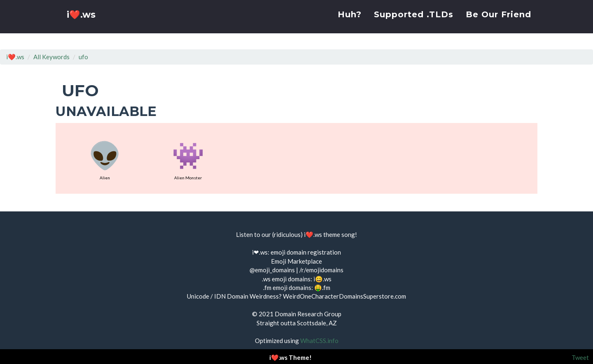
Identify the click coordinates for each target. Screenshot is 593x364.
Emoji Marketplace (296, 261)
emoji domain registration (306, 252)
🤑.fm (322, 287)
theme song (339, 234)
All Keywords (51, 57)
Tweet (580, 357)
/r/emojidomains (321, 270)
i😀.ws (322, 279)
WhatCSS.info (319, 341)
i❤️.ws (82, 24)
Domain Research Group (308, 314)
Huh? (350, 23)
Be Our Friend (498, 23)
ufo (83, 57)
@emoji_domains (272, 270)
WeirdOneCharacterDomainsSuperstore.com (344, 296)
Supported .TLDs (414, 23)
